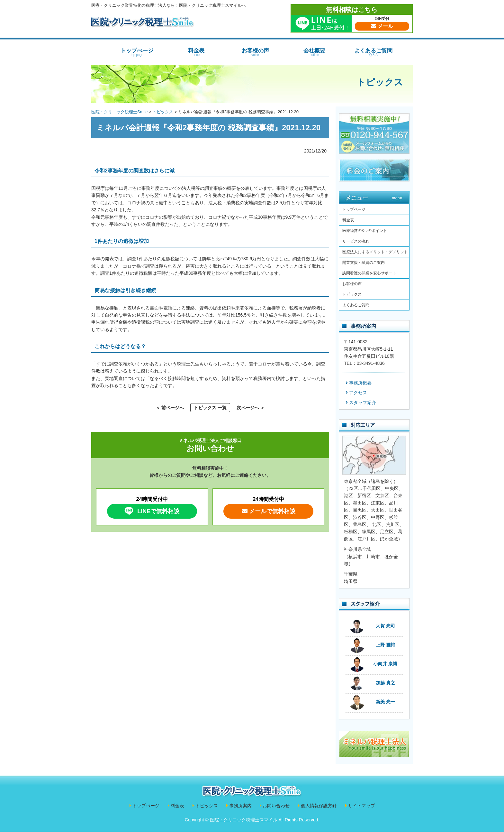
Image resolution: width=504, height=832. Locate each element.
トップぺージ (137, 52)
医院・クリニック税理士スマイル (244, 820)
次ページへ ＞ (251, 408)
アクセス (358, 393)
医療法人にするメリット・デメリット (375, 252)
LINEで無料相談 (151, 511)
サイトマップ (362, 806)
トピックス (380, 82)
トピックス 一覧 (210, 408)
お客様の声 (255, 52)
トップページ (354, 209)
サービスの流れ (356, 241)
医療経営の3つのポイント (365, 231)
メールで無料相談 (269, 511)
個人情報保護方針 (319, 806)
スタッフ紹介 (363, 402)
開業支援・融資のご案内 (364, 263)
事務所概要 (360, 383)
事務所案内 (240, 806)
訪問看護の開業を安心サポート (369, 273)
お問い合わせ (276, 806)
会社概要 (314, 52)
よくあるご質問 (373, 52)
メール (382, 26)
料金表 (196, 52)
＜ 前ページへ (170, 408)
